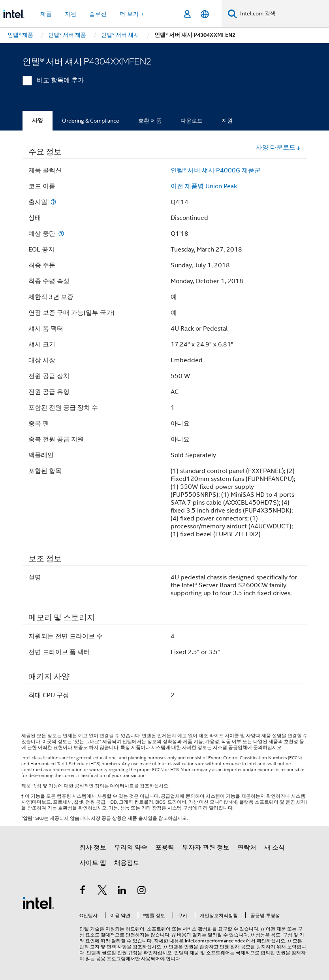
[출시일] (53, 202)
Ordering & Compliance (91, 121)
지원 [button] (71, 14)
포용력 (165, 848)
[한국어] (205, 14)
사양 (38, 120)
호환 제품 (150, 121)
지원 (227, 121)
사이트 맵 (93, 863)
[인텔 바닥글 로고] (38, 902)
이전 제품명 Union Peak (204, 186)
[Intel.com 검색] (283, 14)
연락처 (247, 848)
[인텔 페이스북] (83, 891)
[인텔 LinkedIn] (122, 891)
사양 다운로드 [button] (278, 148)
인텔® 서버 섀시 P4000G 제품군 (216, 170)
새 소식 (274, 848)
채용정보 (127, 863)
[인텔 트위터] (102, 891)
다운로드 (192, 121)
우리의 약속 (131, 848)
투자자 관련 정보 (206, 848)
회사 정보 (93, 848)
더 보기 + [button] (132, 14)
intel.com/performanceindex (215, 941)
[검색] (232, 14)
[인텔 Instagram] (141, 891)
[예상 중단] (61, 234)
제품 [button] (46, 14)
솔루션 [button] (98, 14)
